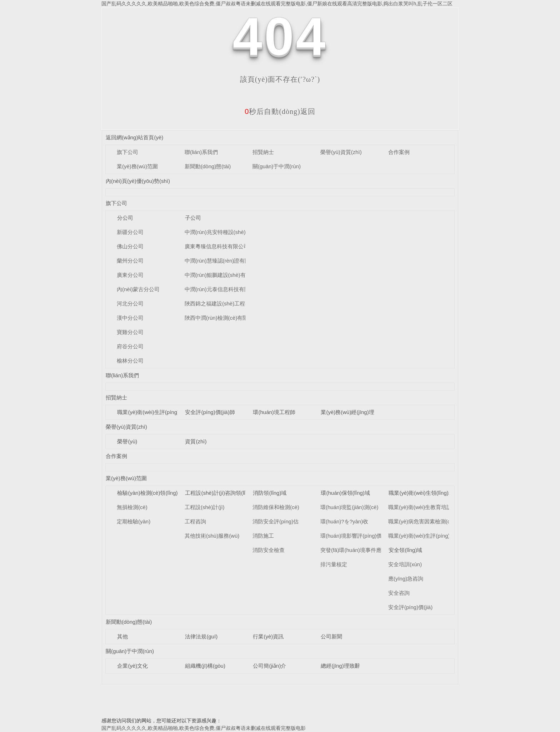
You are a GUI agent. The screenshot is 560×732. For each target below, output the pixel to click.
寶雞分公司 (130, 332)
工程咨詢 (195, 521)
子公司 (193, 218)
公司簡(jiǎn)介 (269, 666)
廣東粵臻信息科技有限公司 (217, 246)
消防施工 (263, 536)
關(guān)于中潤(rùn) (277, 166)
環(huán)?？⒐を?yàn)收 (344, 521)
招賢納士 (263, 152)
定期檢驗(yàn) (134, 521)
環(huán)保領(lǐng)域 (345, 493)
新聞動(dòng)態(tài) (208, 166)
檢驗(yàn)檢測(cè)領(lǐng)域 (150, 493)
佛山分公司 (130, 246)
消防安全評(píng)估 (276, 521)
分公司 (125, 218)
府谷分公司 (130, 346)
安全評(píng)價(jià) (410, 607)
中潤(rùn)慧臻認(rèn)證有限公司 (223, 261)
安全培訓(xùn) (405, 564)
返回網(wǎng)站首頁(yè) (134, 137)
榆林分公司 (130, 361)
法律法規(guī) (201, 636)
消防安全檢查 (269, 550)
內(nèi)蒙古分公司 (138, 289)
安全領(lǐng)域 (405, 550)
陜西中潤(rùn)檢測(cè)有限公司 (222, 318)
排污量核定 (334, 564)
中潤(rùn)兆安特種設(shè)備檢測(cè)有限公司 (239, 232)
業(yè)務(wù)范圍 (137, 166)
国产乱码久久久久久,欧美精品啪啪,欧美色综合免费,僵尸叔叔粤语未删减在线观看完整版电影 (204, 728)
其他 (122, 636)
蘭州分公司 (130, 261)
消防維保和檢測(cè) (276, 507)
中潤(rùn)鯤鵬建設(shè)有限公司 (223, 275)
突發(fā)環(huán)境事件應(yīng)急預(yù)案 (370, 550)
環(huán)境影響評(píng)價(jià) (356, 536)
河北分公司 (130, 303)
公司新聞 (331, 636)
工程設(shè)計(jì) (205, 507)
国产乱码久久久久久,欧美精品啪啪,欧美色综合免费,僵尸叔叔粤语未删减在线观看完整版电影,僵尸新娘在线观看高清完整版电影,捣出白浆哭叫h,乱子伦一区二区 (277, 4)
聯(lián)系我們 (201, 152)
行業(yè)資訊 (268, 636)
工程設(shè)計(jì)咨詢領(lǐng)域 (222, 493)
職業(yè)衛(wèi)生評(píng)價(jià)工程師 (163, 412)
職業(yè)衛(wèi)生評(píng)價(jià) (426, 536)
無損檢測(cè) (132, 507)
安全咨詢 (399, 593)
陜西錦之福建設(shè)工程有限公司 (226, 303)
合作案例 (399, 152)
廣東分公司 (130, 275)
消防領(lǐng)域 (270, 493)
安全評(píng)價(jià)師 (210, 412)
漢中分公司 (130, 318)
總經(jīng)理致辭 (340, 666)
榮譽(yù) (127, 441)
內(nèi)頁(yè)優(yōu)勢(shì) (138, 181)
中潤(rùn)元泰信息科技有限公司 (222, 289)
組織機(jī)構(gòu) (205, 666)
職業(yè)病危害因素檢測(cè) (422, 521)
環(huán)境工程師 (274, 412)
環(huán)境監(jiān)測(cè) (349, 507)
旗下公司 (127, 152)
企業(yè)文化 (132, 666)
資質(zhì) (196, 441)
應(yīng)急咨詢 (406, 579)
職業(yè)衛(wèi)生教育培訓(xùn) (426, 507)
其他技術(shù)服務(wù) (212, 536)
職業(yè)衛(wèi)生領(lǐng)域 (421, 493)
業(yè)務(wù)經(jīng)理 (347, 412)
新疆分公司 (130, 232)
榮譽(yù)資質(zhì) (341, 152)
